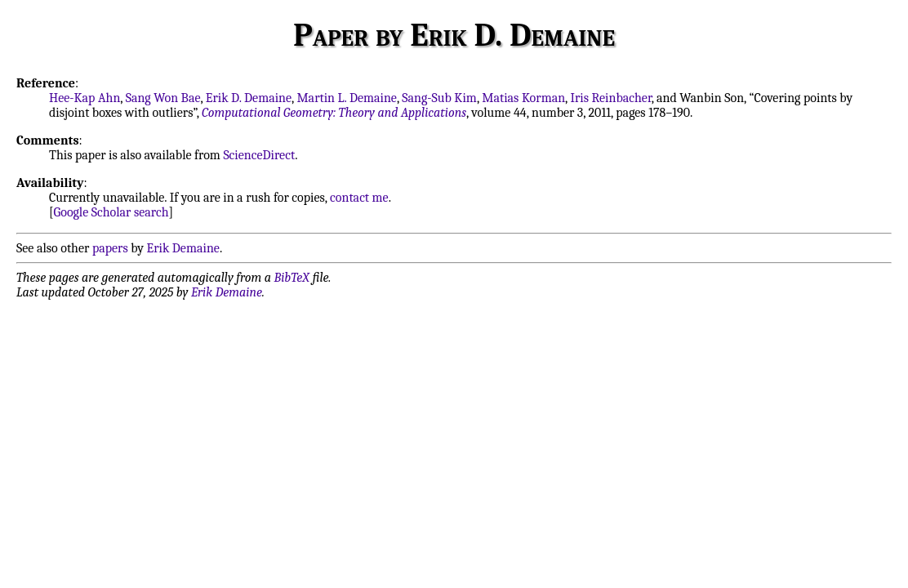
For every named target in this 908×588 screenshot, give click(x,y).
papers (110, 248)
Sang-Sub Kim (439, 98)
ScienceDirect (259, 155)
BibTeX (292, 278)
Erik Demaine (183, 248)
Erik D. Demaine (249, 98)
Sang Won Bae (163, 98)
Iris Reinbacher (610, 98)
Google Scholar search (111, 212)
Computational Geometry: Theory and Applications (334, 113)
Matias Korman (523, 98)
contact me (359, 198)
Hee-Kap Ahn (85, 98)
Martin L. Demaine (347, 98)
